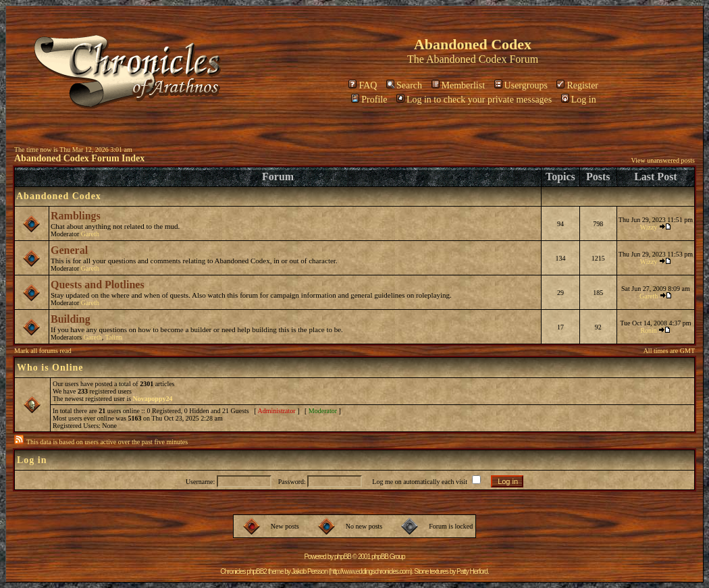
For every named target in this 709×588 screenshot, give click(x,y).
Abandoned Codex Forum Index (79, 158)
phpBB (343, 557)
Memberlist (458, 85)
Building (71, 319)
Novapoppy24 (153, 399)
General (69, 250)
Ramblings (76, 216)
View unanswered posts (663, 160)
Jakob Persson (310, 571)
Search (404, 85)
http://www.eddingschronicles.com (370, 571)
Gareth (90, 234)
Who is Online (50, 368)
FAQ (363, 85)
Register (577, 85)
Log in (579, 100)
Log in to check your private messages (474, 100)
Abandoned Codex (467, 59)
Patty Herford (472, 571)
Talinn (114, 337)
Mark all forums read (43, 351)
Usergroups (521, 85)
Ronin (648, 330)
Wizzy (649, 227)
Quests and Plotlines (98, 285)
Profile (369, 100)
